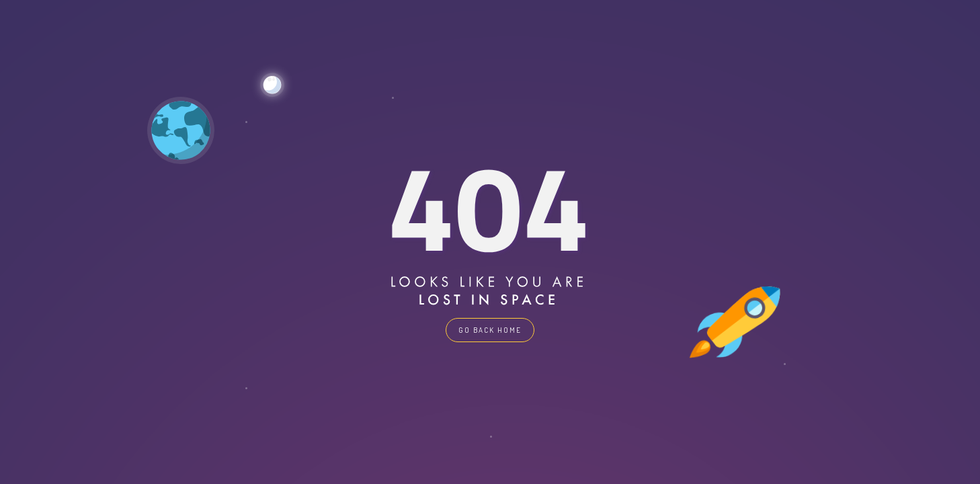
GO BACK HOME (490, 330)
